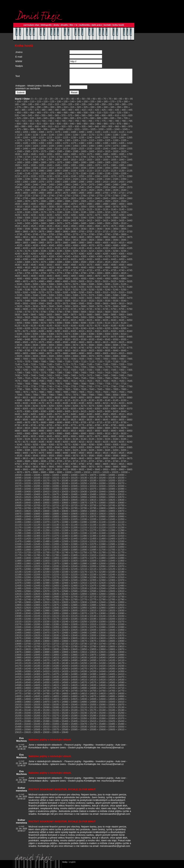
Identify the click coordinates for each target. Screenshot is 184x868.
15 (46, 102)
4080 (108, 248)
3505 (116, 226)
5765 (19, 315)
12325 (37, 583)
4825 (25, 279)
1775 (17, 162)
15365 (112, 721)
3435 (122, 223)
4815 (124, 276)
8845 (76, 431)
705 (126, 121)
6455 (82, 339)
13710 (46, 646)
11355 (18, 539)
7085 (44, 364)
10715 (56, 508)
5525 (100, 303)
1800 (58, 162)
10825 (37, 514)
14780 (28, 696)
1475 (116, 149)
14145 (74, 666)
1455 (84, 149)
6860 (34, 356)
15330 (46, 721)
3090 (34, 212)
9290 (92, 447)
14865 (74, 699)
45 (78, 102)
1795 (50, 162)
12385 (37, 586)
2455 (60, 187)
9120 (51, 442)
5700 (34, 312)
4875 (106, 279)
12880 (65, 608)
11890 (121, 561)
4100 (25, 251)
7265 (100, 370)
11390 (84, 539)
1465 (100, 149)
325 (86, 110)
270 (130, 107)
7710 (116, 386)
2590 (44, 193)
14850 (46, 699)
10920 (102, 516)
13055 (56, 616)
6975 (100, 359)
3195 (84, 215)
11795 (56, 558)
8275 (92, 409)
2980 (90, 207)
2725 (27, 198)
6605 (90, 345)
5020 (106, 284)
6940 (44, 359)
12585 (74, 594)
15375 (18, 724)
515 (106, 115)
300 (52, 110)
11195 (56, 530)
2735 (44, 198)
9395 (27, 453)
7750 (65, 389)
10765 (37, 511)
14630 (84, 688)
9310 (124, 447)
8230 (19, 409)
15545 (112, 729)
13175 (56, 622)
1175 (100, 137)
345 (112, 110)
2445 (44, 187)
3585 (130, 229)
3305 (27, 220)
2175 (76, 176)
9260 (44, 447)
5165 (106, 290)
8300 (17, 411)
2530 (65, 190)
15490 (121, 727)
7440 (34, 378)
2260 (98, 179)
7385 (60, 375)
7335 (98, 373)
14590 (121, 685)
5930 (51, 320)
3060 (100, 209)
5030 (122, 284)
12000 (102, 566)
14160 (102, 666)
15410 (84, 724)
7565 (116, 381)
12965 (112, 610)
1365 (58, 146)
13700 (28, 646)
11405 (112, 539)
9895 (17, 472)
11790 (46, 558)
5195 (36, 292)
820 (46, 126)
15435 (18, 727)
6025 (90, 323)
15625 (37, 735)
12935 (56, 610)
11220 (102, 530)
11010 (46, 522)
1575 (44, 154)
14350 (121, 674)
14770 (121, 693)
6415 (17, 339)
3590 (19, 232)
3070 (116, 209)
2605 (68, 193)
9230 (114, 445)
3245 (50, 218)
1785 (34, 162)
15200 (28, 716)
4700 (58, 273)
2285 (19, 182)
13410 (46, 633)
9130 (68, 442)
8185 (65, 406)
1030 (101, 132)
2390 (74, 184)
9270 (60, 447)
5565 (50, 306)
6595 (74, 345)
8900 (50, 433)
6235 (76, 331)
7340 (106, 373)
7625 (98, 384)
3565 (98, 229)
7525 (51, 381)
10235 (56, 486)
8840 (68, 431)
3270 (90, 218)
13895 (56, 655)
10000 (68, 475)
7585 (34, 384)
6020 (82, 323)
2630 (108, 193)
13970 (84, 658)
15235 (93, 716)
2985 (98, 207)
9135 (76, 442)
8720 (108, 425)
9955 (114, 472)
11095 (93, 525)
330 (92, 110)
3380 (34, 223)
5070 (68, 287)
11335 (93, 536)
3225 (17, 218)
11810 (84, 558)
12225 (74, 577)
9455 (124, 453)
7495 (122, 378)
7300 (41, 373)
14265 (74, 671)
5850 (41, 317)
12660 (102, 597)
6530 (84, 342)
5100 (116, 287)
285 (32, 110)
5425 (58, 301)
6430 (41, 339)
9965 (130, 472)
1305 (76, 143)
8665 (19, 425)
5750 (114, 312)
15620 (28, 735)
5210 (60, 292)
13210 (121, 622)
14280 (102, 671)
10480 (65, 497)
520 (112, 115)
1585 (60, 154)
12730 (121, 599)
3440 (130, 223)
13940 (28, 658)
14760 (102, 693)
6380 (76, 337)
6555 (124, 342)
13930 (121, 655)
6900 (98, 356)
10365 (74, 492)
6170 (90, 328)
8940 (114, 433)
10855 (93, 514)
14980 (65, 705)
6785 (27, 353)
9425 (76, 453)
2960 (58, 207)
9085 (114, 439)
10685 (112, 505)
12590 (84, 594)
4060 (76, 248)
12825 (74, 605)
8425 (100, 414)
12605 (112, 594)
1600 (84, 154)
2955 (50, 207)
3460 (44, 226)
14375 (56, 677)
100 (19, 104)
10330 (121, 489)
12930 (46, 610)
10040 (28, 478)
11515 (93, 544)
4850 (65, 279)
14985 (74, 705)
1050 (17, 135)
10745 (112, 508)
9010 (108, 436)
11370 (46, 539)
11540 (28, 547)
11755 (93, 555)
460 (32, 115)
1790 (41, 162)
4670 (124, 270)
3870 (122, 240)
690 (106, 121)
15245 (112, 716)
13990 (121, 658)
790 (124, 124)
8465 (50, 417)
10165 (37, 483)
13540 (65, 638)
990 (39, 132)
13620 (102, 641)
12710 (84, 599)
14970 (46, 705)
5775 (36, 315)
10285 (37, 489)
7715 (124, 386)
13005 (74, 613)
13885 (37, 655)
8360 (114, 411)
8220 (122, 406)
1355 (41, 146)
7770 (98, 389)
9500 (82, 456)
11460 (102, 541)
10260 (102, 486)
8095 (36, 403)
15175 (93, 713)
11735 (56, 555)
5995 (41, 323)
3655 (124, 232)
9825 (19, 469)
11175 (18, 530)
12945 (74, 610)
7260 (92, 370)
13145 (112, 619)
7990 (100, 397)
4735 (114, 273)
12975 (18, 613)
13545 (74, 638)
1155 (68, 137)
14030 (84, 660)
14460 (102, 680)
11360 (28, 539)
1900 (100, 165)
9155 (108, 442)
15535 (93, 729)
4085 (116, 248)
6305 (74, 334)
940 (90, 129)
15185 (112, 713)
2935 (17, 207)
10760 (28, 511)
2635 (116, 193)
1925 (25, 168)
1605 (92, 154)
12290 (84, 580)
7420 (116, 375)
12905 (112, 608)
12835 (93, 605)
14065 (37, 663)
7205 (122, 367)
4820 (17, 279)
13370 (84, 630)
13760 (28, 649)
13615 (93, 641)
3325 (60, 220)
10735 (93, 508)
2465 (76, 187)
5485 (36, 303)
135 (66, 104)
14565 (74, 685)
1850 (19, 165)
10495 (93, 497)
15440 (28, 727)
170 (112, 104)
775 (104, 124)
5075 (76, 287)
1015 (77, 132)
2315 (68, 182)
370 (30, 113)
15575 (56, 732)
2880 (44, 204)
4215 (92, 254)
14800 (65, 696)
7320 (74, 373)
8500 (106, 417)
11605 (37, 550)
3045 (76, 209)
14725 (37, 693)
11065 (37, 525)
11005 (37, 522)
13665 (74, 644)
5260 (25, 295)
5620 (19, 309)
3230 (25, 218)
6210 (36, 331)
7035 (82, 362)
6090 (76, 326)
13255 (93, 624)
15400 (65, 724)
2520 (50, 190)
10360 (65, 492)
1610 (100, 154)
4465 (27, 265)
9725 (92, 464)
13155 (18, 622)
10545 (74, 500)
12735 (18, 602)
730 (44, 124)
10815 (18, 514)
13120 (65, 619)
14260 (65, 671)
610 (117, 118)
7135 (124, 364)
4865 (90, 279)
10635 (18, 505)
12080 (28, 572)
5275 (50, 295)
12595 (93, 594)
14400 (102, 677)
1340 (17, 146)
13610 (84, 641)
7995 (108, 397)
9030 (25, 439)
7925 (114, 395)
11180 (28, 530)
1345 (25, 146)
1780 (25, 162)
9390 (19, 453)
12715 (93, 599)
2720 (19, 198)
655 (59, 121)
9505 (90, 456)
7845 (100, 392)
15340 (65, 721)
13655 (56, 644)
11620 (65, 550)
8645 (106, 422)
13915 (93, 655)
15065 (112, 707)
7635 (114, 384)
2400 (90, 184)
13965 (74, 658)
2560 (114, 190)
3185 (68, 215)
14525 (112, 682)
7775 (106, 389)
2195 (108, 176)
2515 (41, 190)
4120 (58, 251)
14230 (121, 669)
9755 (25, 467)
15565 (37, 732)
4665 (116, 270)
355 (126, 110)
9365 (98, 450)
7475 (90, 378)
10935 (18, 519)
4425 (82, 262)
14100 (102, 663)
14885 (112, 699)
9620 (41, 461)
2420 (122, 184)
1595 (76, 154)
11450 (84, 541)
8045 (74, 400)
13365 (74, 630)
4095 (17, 251)
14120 (28, 666)
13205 (112, 622)
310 (66, 110)
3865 (114, 240)
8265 (76, 409)
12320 (28, 583)
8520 (19, 420)
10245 (74, 486)
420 (97, 113)
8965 (36, 436)
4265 (58, 256)
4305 (122, 256)
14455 (93, 680)
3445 (19, 226)
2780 (116, 198)
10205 (112, 483)
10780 (65, 511)
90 (126, 102)
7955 (44, 397)
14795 (56, 696)
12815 (56, 605)
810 (32, 126)
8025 (41, 400)
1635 (25, 157)
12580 (65, 594)
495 (79, 115)
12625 (37, 597)
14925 (74, 702)
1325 (108, 143)
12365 (112, 583)
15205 (37, 716)
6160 (74, 328)
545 (30, 118)
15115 (93, 710)
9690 (36, 464)
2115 (98, 173)
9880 (108, 469)
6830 (100, 353)
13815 (18, 652)
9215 (90, 445)
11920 (65, 563)
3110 (65, 212)
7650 (19, 386)
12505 (37, 591)
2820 (65, 201)
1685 (106, 157)
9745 (124, 464)
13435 (93, 633)
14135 (56, 666)
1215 (50, 140)
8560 (84, 420)
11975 (56, 566)
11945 (112, 563)
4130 (74, 251)
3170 (44, 215)
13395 (18, 633)
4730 (106, 273)
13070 (84, 616)
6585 (58, 345)
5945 (76, 320)
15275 (56, 718)
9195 (58, 445)
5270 (41, 295)
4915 (51, 281)
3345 (92, 220)
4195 (60, 254)
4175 (27, 254)
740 (57, 124)
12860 (28, 608)
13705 (37, 646)
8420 (92, 414)
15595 (93, 732)
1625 (124, 154)
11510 (84, 544)
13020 (102, 613)
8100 (44, 403)
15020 (28, 707)
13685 (112, 644)
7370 (36, 375)
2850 (114, 201)
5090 (100, 287)
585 (84, 118)
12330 (46, 583)
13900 (65, 655)
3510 (124, 226)
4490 (68, 265)
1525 (82, 151)
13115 (56, 619)
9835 (36, 469)
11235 (18, 533)
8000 (116, 397)
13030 (121, 613)
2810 (50, 201)
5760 (130, 312)
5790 (60, 315)
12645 (74, 597)
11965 (37, 566)
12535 (93, 591)
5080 (84, 287)
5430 (65, 301)
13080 (102, 616)
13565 (112, 638)
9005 (100, 436)
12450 (46, 588)
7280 (124, 370)
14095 (93, 663)
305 (59, 110)
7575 (17, 384)
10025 (115, 475)
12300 (102, 580)
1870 (51, 165)
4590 (114, 267)
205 (44, 107)
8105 (51, 403)
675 (86, 121)
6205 (27, 331)
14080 (65, 663)
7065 (130, 362)
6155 (65, 328)
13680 (102, 644)
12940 (65, 610)
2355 (17, 184)
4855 (74, 279)
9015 (116, 436)
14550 (46, 685)
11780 (28, 558)
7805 (36, 392)
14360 (28, 677)
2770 (100, 198)
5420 (50, 301)
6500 (36, 342)
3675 (41, 234)
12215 (56, 577)
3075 (124, 209)
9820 (130, 467)
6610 (98, 345)
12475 (93, 588)
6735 (65, 350)
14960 (28, 705)
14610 (46, 688)
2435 (27, 187)
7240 (60, 370)
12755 (56, 602)
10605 (74, 503)
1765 (116, 160)
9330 (41, 450)
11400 (102, 539)
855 (92, 126)
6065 (36, 326)
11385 (74, 539)
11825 (112, 558)
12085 (37, 572)
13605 (74, 641)
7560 (108, 381)
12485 (112, 588)
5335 (27, 298)
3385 (41, 223)
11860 (65, 561)
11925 (74, 563)
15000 (102, 705)
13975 (93, 658)
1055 (25, 135)
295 (46, 110)
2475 (92, 187)
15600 (102, 732)
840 (72, 126)
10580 (28, 503)
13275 (18, 627)
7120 (100, 364)
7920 (106, 395)
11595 (18, 550)
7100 (68, 364)
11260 (65, 533)
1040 (117, 132)
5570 (58, 306)
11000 (28, 522)
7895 (65, 395)
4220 (100, 254)
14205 (74, 669)
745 (64, 124)
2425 (130, 184)
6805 (60, 353)
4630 (60, 270)
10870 (121, 514)
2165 (60, 176)
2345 (116, 182)
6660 (60, 348)
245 (97, 107)
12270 (46, 580)
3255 (65, 218)
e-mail (21, 747)
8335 (74, 411)
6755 (98, 350)
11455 (93, 541)
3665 (25, 234)
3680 (50, 234)
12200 (28, 577)
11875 (93, 561)
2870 (27, 204)
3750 (44, 237)
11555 (56, 547)
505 (92, 115)
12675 (18, 599)
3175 (51, 215)
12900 (102, 608)
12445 (37, 588)
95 (131, 102)
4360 (92, 259)
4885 (122, 279)
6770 (122, 350)
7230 (44, 370)
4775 (60, 276)
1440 (60, 149)
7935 (130, 395)
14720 (28, 693)
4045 (51, 248)
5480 (27, 303)
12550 (121, 591)
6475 (114, 339)
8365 (122, 411)
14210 (84, 669)
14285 (112, 671)
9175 (25, 445)
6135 (34, 328)
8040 (65, 400)
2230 (50, 179)
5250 (124, 292)
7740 (50, 389)
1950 (65, 168)
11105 (112, 525)
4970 (25, 284)
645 (46, 121)
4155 (114, 251)
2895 (68, 204)
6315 (90, 334)
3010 (19, 209)
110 (32, 104)
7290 (25, 373)
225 (70, 107)
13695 (18, 646)
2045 (100, 171)
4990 (58, 284)
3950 (17, 245)
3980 (65, 245)
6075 (51, 326)
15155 (56, 713)
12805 (37, 605)
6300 (65, 334)
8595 (25, 422)
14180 (28, 669)
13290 (46, 627)
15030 (46, 707)
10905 (74, 516)
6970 (92, 359)
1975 (106, 168)
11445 (74, 541)
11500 (65, 544)
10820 (28, 514)
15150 (46, 713)
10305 (74, 489)
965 (124, 129)
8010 (17, 400)
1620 (116, 154)
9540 (27, 458)
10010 (87, 475)
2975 (82, 207)
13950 (46, 658)
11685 (74, 552)
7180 (82, 367)
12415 (93, 586)
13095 (18, 619)
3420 (98, 223)
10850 (84, 514)
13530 (46, 638)
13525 (37, 638)
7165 (58, 367)
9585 (100, 458)
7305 (50, 373)
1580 (51, 154)
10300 (65, 489)
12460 (65, 588)
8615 (58, 422)
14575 (93, 685)
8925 (90, 433)
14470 (121, 680)
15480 (102, 727)
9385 (130, 450)
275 (19, 110)
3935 (108, 243)
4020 (130, 245)
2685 (82, 196)
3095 (41, 212)
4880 (114, 279)
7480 (98, 378)
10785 (74, 511)
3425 (106, 223)
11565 (74, 547)
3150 (130, 212)
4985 (50, 284)
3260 (74, 218)
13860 (102, 652)
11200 (65, 530)
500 (86, 115)
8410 (76, 414)
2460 (68, 187)
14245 (37, 671)
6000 (50, 323)
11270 (84, 533)
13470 (46, 635)
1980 (114, 168)
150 (86, 104)
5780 (44, 315)
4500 (84, 265)
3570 (106, 229)
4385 (17, 262)
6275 (25, 334)
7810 (44, 392)
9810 (114, 467)
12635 (56, 597)
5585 (82, 306)
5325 (130, 295)
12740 (28, 602)
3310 (36, 220)
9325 (34, 450)
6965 (84, 359)
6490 (19, 342)
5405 (25, 301)
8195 (82, 406)
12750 (46, 602)
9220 (98, 445)
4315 (19, 259)
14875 (93, 699)
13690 (121, 644)
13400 (28, 633)
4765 (44, 276)
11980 (65, 566)
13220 (28, 624)
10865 (112, 514)
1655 (58, 157)
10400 (28, 494)
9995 (60, 475)
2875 (36, 204)
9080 (106, 439)
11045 (112, 522)
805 (25, 126)
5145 (74, 290)
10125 (74, 480)
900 (37, 129)
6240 (84, 331)
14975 (56, 705)
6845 (124, 353)
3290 (122, 218)
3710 (98, 234)
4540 (34, 267)
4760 (36, 276)
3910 (68, 243)
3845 (82, 240)
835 (66, 126)
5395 (124, 298)
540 (23, 118)
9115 (44, 442)
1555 (130, 151)
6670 (76, 348)
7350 (122, 373)
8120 (76, 403)
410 (84, 113)
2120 (106, 173)
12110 (84, 572)
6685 (100, 348)
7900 (74, 395)
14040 (102, 660)
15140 (28, 713)
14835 (18, 699)
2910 (92, 204)
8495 (98, 417)
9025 (17, 439)
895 (30, 129)
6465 (98, 339)
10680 (102, 505)
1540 (106, 151)
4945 (100, 281)
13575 (18, 641)
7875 (34, 395)
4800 (100, 276)
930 (77, 129)
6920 (130, 356)
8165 (34, 406)
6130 (25, 328)
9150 (100, 442)
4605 (19, 270)
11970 (46, 566)
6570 (34, 345)
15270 (46, 718)
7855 (116, 392)
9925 (65, 472)
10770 (46, 511)
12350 (84, 583)
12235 (93, 577)
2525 (58, 190)
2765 (92, 198)
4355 (84, 259)
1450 (76, 149)
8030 (50, 400)
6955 (68, 359)
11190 (46, 530)
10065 (74, 478)
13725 (74, 646)
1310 (84, 143)
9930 (74, 472)
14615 (56, 688)
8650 (114, 422)
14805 (74, 696)
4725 (98, 273)
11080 (65, 525)
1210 (41, 140)
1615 (108, 154)
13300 (65, 627)
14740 (65, 693)
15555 (18, 732)
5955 (92, 320)
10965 (74, 519)
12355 (93, 583)
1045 (125, 132)
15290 (84, 718)
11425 (37, 541)
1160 (76, 137)
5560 (41, 306)
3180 (60, 215)
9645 (82, 461)
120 (46, 104)
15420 (102, 724)
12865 (37, 608)
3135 (106, 212)
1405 (122, 146)
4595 (122, 267)
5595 (98, 306)
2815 (58, 201)
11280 (102, 533)
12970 (121, 610)
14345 (112, 674)
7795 (19, 392)
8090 (27, 403)
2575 (19, 193)
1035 (109, 132)
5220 (76, 292)
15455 (56, 727)
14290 (121, 671)
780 (110, 124)
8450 (25, 417)
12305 (112, 580)
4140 (90, 251)
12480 (102, 588)
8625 (74, 422)
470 (46, 115)
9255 (36, 447)
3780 (92, 237)
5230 (92, 292)
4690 (41, 273)
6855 (25, 356)
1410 (130, 146)
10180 (65, 483)
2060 (124, 171)
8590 (17, 422)
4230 (116, 254)
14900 (28, 702)
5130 (50, 290)
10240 (65, 486)
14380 (65, 677)
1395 (106, 146)
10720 (65, 508)
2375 (50, 184)
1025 (93, 132)
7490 (114, 378)
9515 (106, 456)
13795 (93, 649)
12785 (112, 602)
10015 (96, 475)
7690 (84, 386)
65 (99, 102)
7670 (51, 386)
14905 (37, 702)
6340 (130, 334)
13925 (112, 655)
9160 (116, 442)
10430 (84, 494)
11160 (102, 527)
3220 (124, 215)
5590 (90, 306)
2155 (44, 176)
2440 (36, 187)
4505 (92, 265)
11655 (18, 552)
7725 (25, 389)
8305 (25, 411)
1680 (98, 157)
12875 (56, 608)
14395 (93, 677)
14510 (84, 682)
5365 (76, 298)
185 (17, 107)
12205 (37, 577)
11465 (112, 541)
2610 (76, 193)
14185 (37, 669)
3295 (130, 218)
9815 (122, 467)
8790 (106, 428)
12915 (18, 610)
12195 (18, 577)
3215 (116, 215)
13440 (102, 633)
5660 (84, 309)
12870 (46, 608)
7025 (65, 362)
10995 (18, 522)
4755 (27, 276)
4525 (124, 265)
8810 (19, 431)
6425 (34, 339)
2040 (92, 171)
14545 (37, 685)
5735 (90, 312)
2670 (58, 196)
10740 (102, 508)
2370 (41, 184)
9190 (50, 445)
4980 (41, 284)
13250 (84, 624)
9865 (84, 469)
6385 (84, 337)
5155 (90, 290)
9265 (51, 447)
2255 (90, 179)
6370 (60, 337)
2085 (50, 173)
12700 (65, 599)
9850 (60, 469)
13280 (28, 627)
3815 (34, 240)
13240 (65, 624)
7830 (76, 392)
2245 (74, 179)
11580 (102, 547)
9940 (90, 472)
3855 (98, 240)
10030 (124, 475)
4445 (114, 262)
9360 (90, 450)
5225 (84, 292)
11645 (112, 550)
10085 (112, 478)
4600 (130, 267)
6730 (58, 350)
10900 (65, 516)
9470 (34, 456)
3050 (84, 209)
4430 (90, 262)
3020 (36, 209)
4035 (36, 248)
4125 (65, 251)
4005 (106, 245)
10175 (56, 483)
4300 (114, 256)
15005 (112, 705)
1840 (122, 162)
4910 (44, 281)
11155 (93, 527)
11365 (37, 539)
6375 (68, 337)
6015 (74, 323)
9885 (116, 469)
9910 (41, 472)
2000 (27, 171)
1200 (25, 140)
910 (50, 129)
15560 (28, 732)
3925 (92, 243)
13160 (28, 622)
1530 (90, 151)
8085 (19, 403)
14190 (46, 669)
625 (19, 121)
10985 (112, 519)
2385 (65, 184)
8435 (116, 414)
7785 (122, 389)
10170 (46, 483)
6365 (51, 337)
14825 (112, 696)
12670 (121, 597)
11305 (37, 536)
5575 (65, 306)
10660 (65, 505)
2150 (36, 176)
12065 (112, 569)
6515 (60, 342)
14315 (56, 674)
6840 (116, 353)
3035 (60, 209)
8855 (92, 431)
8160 (25, 406)
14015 (56, 660)
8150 (124, 403)
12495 (18, 591)
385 (50, 113)
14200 (65, 669)
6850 (17, 356)
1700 (130, 157)
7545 (84, 381)
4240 (17, 256)
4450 (122, 262)
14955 (18, 705)
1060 (34, 135)
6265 (124, 331)
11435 (56, 541)
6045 (122, 323)
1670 (82, 157)
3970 (50, 245)
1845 (130, 162)
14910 (46, 702)
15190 (121, 713)
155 (92, 104)
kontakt (107, 25)
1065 (41, 135)
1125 (19, 137)
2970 (74, 207)
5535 (116, 303)
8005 (124, 397)
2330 (92, 182)
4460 (19, 265)
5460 (114, 301)
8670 (27, 425)
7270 (108, 370)
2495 (124, 187)
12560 (28, 594)
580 (77, 118)
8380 (27, 414)
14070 (46, 663)
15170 (84, 713)
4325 (36, 259)
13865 (112, 652)
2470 (84, 187)
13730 (84, 646)
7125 (108, 364)
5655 (76, 309)
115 (39, 104)
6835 (108, 353)
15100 (65, 710)
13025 (112, 613)
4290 (98, 256)
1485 (17, 151)
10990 (121, 519)
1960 (82, 168)
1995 (19, 171)
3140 (114, 212)
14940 (102, 702)
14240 (28, 671)
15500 (28, 729)
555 (44, 118)
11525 (112, 544)
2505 (25, 190)
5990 (34, 323)
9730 (100, 464)
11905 (37, 563)
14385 (74, 677)
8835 (60, 431)
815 (39, 126)
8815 (27, 431)
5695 (25, 312)
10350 (46, 492)
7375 (44, 375)
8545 (60, 420)
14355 (18, 677)
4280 (82, 256)
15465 (74, 727)
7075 (27, 364)
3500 (108, 226)
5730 (82, 312)
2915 (100, 204)
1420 (27, 149)
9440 (100, 453)
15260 (28, 718)
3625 (76, 232)
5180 (130, 290)
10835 (56, 514)
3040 (68, 209)
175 (119, 104)
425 (104, 113)
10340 (28, 492)
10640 (28, 505)
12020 (28, 569)
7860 (124, 392)
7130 (116, 364)
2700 (106, 196)
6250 (100, 331)
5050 (36, 287)
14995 (93, 705)
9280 (76, 447)
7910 (90, 395)
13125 (74, 619)
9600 (124, 458)
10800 (102, 511)
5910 (19, 320)
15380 (28, 724)
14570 (84, 685)
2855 (122, 201)
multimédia (84, 25)
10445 (112, 494)
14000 (28, 660)
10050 (46, 478)
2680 (74, 196)
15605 (112, 732)
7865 (17, 395)
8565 (92, 420)
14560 (65, 685)
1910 (116, 165)
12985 (37, 613)
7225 (36, 370)
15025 (37, 707)
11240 (28, 533)
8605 (41, 422)
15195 (18, 716)
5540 (124, 303)
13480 (65, 635)
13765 (37, 649)
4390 (25, 262)
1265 (130, 140)
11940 (102, 563)
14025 (74, 660)
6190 (122, 328)
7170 (65, 367)
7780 (114, 389)
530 (126, 115)
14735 (56, 693)
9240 (130, 445)
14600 (28, 688)
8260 (68, 409)
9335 (50, 450)
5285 (65, 295)
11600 (28, 550)
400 (70, 113)
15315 (18, 721)
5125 (41, 290)
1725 (51, 160)
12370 (121, 583)
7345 (114, 373)
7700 (100, 386)
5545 (17, 306)
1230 (74, 140)
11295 (18, 536)
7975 (76, 397)
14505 (74, 682)
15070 (121, 707)
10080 (102, 478)
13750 (121, 646)
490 (72, 115)
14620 (65, 688)
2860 (130, 201)
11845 (37, 561)
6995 (17, 362)
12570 (46, 594)
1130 (27, 137)
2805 (41, 201)
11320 (65, 536)
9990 (51, 475)
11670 (46, 552)
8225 (130, 406)
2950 (41, 207)
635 (32, 121)
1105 (106, 135)
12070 (121, 569)
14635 (93, 688)
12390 (46, 586)
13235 (56, 624)
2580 (27, 193)
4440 (106, 262)
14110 (121, 663)
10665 (74, 505)
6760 (106, 350)
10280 (28, 489)
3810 (25, 240)
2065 (17, 173)
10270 (121, 486)
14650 (121, 688)
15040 (65, 707)
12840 (102, 605)
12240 (102, 577)
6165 (82, 328)
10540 (65, 500)
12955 (93, 610)
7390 (68, 375)
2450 (51, 187)
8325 (58, 411)
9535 (19, 458)
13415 (56, 633)
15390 (46, 724)
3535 (50, 229)
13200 (102, 622)
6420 (25, 339)
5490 (44, 303)
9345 (65, 450)
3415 (90, 223)
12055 (93, 569)
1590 (68, 154)
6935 (36, 359)
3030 (51, 209)
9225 (106, 445)
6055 (19, 326)
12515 (56, 591)
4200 (68, 254)
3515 (17, 229)
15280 (65, 718)
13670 (84, 644)
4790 (84, 276)
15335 (56, 721)
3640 (100, 232)
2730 (36, 198)
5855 (50, 317)
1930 (34, 168)
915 (57, 129)
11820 (102, 558)
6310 (82, 334)
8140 (108, 403)
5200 (44, 292)
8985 (68, 436)
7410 (100, 375)
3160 (27, 215)
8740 (25, 428)
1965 (90, 168)
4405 (50, 262)
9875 (100, 469)
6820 (84, 353)
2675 (65, 196)
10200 (102, 483)
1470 (108, 149)
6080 (60, 326)
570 (64, 118)
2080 (41, 173)
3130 (98, 212)
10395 (18, 494)
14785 (37, 696)
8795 (114, 428)
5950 (84, 320)
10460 (28, 497)
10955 (56, 519)
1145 (51, 137)
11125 (37, 527)
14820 (102, 696)
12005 (112, 566)
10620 (102, 503)
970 (130, 129)
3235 (34, 218)
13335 (18, 630)
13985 (112, 658)
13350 (46, 630)
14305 (37, 674)
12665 (112, 597)
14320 (65, 674)
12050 (84, 569)
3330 (68, 220)
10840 (65, 514)
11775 (18, 558)
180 (126, 104)
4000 (98, 245)
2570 (130, 190)
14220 (102, 669)
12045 (74, 569)
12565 (37, 594)
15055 (93, 707)
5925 (44, 320)
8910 (65, 433)
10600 (65, 503)
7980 (84, 397)
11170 (121, 527)
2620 (92, 193)
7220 (27, 370)
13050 (46, 616)
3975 (58, 245)
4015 (122, 245)
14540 (28, 685)
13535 (56, 638)
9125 (60, 442)
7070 (19, 364)
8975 (51, 436)
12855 (18, 608)
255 (110, 107)
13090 (121, 616)
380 (44, 113)
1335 (124, 143)
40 (73, 102)
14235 (18, 671)
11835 (18, 561)
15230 (84, 716)
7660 (36, 386)
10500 (102, 497)
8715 (100, 425)
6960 (76, 359)
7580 (25, 384)
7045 (98, 362)
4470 (36, 265)
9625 (50, 461)
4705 (65, 273)
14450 (84, 680)
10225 (37, 486)
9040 (41, 439)
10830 (46, 514)
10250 (84, 486)
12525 (74, 591)
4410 (58, 262)
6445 (65, 339)
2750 (68, 198)
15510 (46, 729)
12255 (18, 580)
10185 (74, 483)
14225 (112, 669)
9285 (84, 447)
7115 (92, 364)
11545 (37, 547)
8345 (90, 411)
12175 (93, 575)
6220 (51, 331)
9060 (74, 439)
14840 (28, 699)
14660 (28, 691)
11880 (102, 561)
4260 (50, 256)
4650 (92, 270)
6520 (68, 342)
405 (77, 113)
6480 (122, 339)
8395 (51, 414)
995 (46, 132)
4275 (74, 256)
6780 (19, 353)
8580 (116, 420)
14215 (93, 669)
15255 (18, 718)
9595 (116, 458)
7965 (60, 397)
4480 (51, 265)
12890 (84, 608)
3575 (114, 229)
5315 (114, 295)
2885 (51, 204)
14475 (18, 682)
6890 (82, 356)
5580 (74, 306)
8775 (82, 428)
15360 (102, 721)
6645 (36, 348)
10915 (93, 516)
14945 (112, 702)
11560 (65, 547)
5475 (19, 303)
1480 (124, 149)
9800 (98, 467)
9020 (124, 436)
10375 (93, 492)
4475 (44, 265)
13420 (65, 633)
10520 (28, 500)
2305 (51, 182)
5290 (74, 295)
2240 (65, 179)
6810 (68, 353)
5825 (116, 315)
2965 (65, 207)
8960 (27, 436)
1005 (61, 132)
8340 (82, 411)
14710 (121, 691)
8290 (116, 409)
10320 (102, 489)
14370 (46, 677)
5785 (51, 315)
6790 (36, 353)
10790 (84, 511)
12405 (74, 586)
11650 (121, 550)
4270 (65, 256)
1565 (27, 154)
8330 (65, 411)
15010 (121, 705)
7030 (74, 362)
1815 (82, 162)
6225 (60, 331)
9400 (36, 453)
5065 (60, 287)
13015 (93, 613)
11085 (74, 525)
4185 (44, 254)
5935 (60, 320)
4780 (68, 276)
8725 (116, 425)
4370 (108, 259)
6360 (44, 337)
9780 (65, 467)
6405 (116, 337)
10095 (18, 480)
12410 (84, 586)
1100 (98, 135)
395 (64, 113)
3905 (60, 243)
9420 (68, 453)
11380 (65, 539)
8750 (41, 428)
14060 (28, 663)
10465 (37, 497)
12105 (74, 572)
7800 (27, 392)
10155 (18, 483)
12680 (28, 599)
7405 (92, 375)
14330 (84, 674)
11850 (46, 561)
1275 (27, 143)
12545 (112, 591)
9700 (51, 464)
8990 (76, 436)
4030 (27, 248)
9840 (44, 469)
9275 (68, 447)
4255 (41, 256)
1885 (76, 165)
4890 (130, 279)
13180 (65, 622)
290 (39, 110)
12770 (84, 602)
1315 (92, 143)
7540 (76, 381)
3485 (84, 226)
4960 (124, 281)
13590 (46, 641)
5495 (51, 303)
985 (32, 132)
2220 (34, 179)
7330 (90, 373)
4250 (34, 256)
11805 (74, 558)
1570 (36, 154)
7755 (74, 389)
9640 (74, 461)
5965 (108, 320)
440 (124, 113)
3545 (65, 229)
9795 (90, 467)
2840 (98, 201)
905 (44, 129)
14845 (37, 699)
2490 (116, 187)
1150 (60, 137)
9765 (41, 467)
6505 (44, 342)
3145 (122, 212)
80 (115, 102)
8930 (98, 433)
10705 (37, 508)
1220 (58, 140)
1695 (122, 157)
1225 (65, 140)
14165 (112, 666)
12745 (37, 602)
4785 (76, 276)
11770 (121, 555)
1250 (106, 140)
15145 (37, 713)
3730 (130, 234)
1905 (108, 165)
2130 (122, 173)
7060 (122, 362)
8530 (36, 420)
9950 (106, 472)
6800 (51, 353)
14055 (18, 663)
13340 (28, 630)
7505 (19, 381)
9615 (34, 461)
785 (117, 124)
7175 (74, 367)
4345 (68, 259)
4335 (51, 259)
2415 (114, 184)
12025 (37, 569)
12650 (84, 597)
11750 (84, 555)
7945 (27, 397)
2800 (34, 201)
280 (25, 110)
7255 (84, 370)
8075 (122, 400)
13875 (18, 655)
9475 (41, 456)
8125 (84, 403)
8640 (98, 422)
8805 (130, 428)
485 (66, 115)
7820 (60, 392)
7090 (51, 364)
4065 (84, 248)
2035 (84, 171)
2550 (98, 190)
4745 (130, 273)
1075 (58, 135)
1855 (27, 165)
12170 (84, 575)
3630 (84, 232)
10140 (102, 480)
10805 (112, 511)
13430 (84, 633)
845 (79, 126)
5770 (27, 315)
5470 (130, 301)
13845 (74, 652)
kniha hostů (118, 25)
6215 (44, 331)
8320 (50, 411)
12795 (18, 605)
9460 (17, 456)
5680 (116, 309)
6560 (17, 345)
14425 (37, 680)
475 (52, 115)
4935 (84, 281)
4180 (36, 254)
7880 (41, 395)
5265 (34, 295)
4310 (130, 256)
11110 (121, 525)
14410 (121, 677)
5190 (27, 292)
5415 (41, 301)
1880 (68, 165)
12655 (93, 597)
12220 (65, 577)
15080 (28, 710)
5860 (58, 317)
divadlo (64, 25)
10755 (18, 511)
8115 (68, 403)
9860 (76, 469)
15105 (74, 710)
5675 (108, 309)
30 (62, 102)
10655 (56, 505)
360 (17, 113)
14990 (84, 705)
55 (89, 102)
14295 (18, 674)
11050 (121, 522)
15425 (112, 724)
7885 (50, 395)
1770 (124, 160)
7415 (108, 375)
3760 (60, 237)
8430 (108, 414)
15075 (18, 710)
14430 (46, 680)
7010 (41, 362)
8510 (122, 417)
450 (19, 115)
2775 (108, 198)
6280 (34, 334)
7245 (68, 370)
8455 (34, 417)
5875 (82, 317)
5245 (116, 292)
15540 (102, 729)
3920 (84, 243)
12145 (37, 575)
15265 (37, 718)
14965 (37, 705)
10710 (46, 508)
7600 (58, 384)
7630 (106, 384)
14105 (112, 663)
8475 (65, 417)
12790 (121, 602)
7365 (27, 375)
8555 (76, 420)
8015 (25, 400)
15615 (18, 735)
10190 (84, 483)
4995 (65, 284)
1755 (100, 160)
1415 (19, 149)
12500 (28, 591)
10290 (46, 489)
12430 (121, 586)
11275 (93, 533)
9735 (108, 464)
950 (104, 129)
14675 (56, 691)
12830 (84, 605)
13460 (28, 635)
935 (84, 129)
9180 (34, 445)
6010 (65, 323)
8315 (41, 411)
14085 (74, 663)
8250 (51, 409)
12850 (121, 605)
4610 (27, 270)
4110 (41, 251)
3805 (17, 240)
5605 (114, 306)
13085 (112, 616)
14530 (121, 682)
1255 (114, 140)
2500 (17, 190)
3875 (130, 240)
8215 (114, 406)
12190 (121, 575)
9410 (51, 453)
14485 (37, 682)
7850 (108, 392)
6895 (90, 356)
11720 (28, 555)
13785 (74, 649)
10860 (102, 514)
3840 (74, 240)
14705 (112, 691)
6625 (122, 345)
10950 (46, 519)
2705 (114, 196)
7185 (90, 367)
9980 (36, 475)
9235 (122, 445)
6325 (106, 334)
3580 (122, 229)
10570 (121, 500)
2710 (122, 196)
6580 (50, 345)
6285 (41, 334)
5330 (19, 298)
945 (97, 129)
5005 (82, 284)
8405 (68, 414)
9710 (68, 464)
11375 (56, 539)
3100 (50, 212)
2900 (76, 204)
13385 (112, 630)
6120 (124, 326)
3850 (90, 240)
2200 (116, 176)
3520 (25, 229)
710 (17, 124)
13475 (56, 635)
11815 (93, 558)
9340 (58, 450)
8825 (44, 431)
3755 (51, 237)
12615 (18, 597)
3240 (41, 218)
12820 (65, 605)
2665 (50, 196)
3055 (92, 209)
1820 (90, 162)
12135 (18, 575)
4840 (50, 279)
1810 (74, 162)
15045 (74, 707)
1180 (108, 137)
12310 (121, 580)
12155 (56, 575)
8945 (122, 433)
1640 (34, 157)
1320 (100, 143)
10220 (28, 486)
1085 (74, 135)
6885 (74, 356)
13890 (46, 655)
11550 (46, 547)
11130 (46, 527)
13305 (74, 627)
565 (57, 118)
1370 (65, 146)
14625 (74, 688)
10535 (56, 500)
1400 (114, 146)
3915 (76, 243)
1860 (36, 165)
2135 (130, 173)
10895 (56, 516)
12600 (102, 594)
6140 (41, 328)
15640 (65, 735)
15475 (93, 727)
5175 (122, 290)
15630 (46, 735)
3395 (58, 223)
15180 (102, 713)
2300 (44, 182)
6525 (76, 342)
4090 (124, 248)
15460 (65, 727)
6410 (124, 337)
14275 (93, 671)
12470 (84, 588)
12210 (46, 577)
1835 (114, 162)
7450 (50, 378)
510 (99, 115)
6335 (122, 334)
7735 (41, 389)
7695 (92, 386)
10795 (93, 511)
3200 (92, 215)
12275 (56, 580)
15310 (121, 718)
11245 (37, 533)
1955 (74, 168)
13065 (74, 616)
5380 (100, 298)
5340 (36, 298)
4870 (98, 279)
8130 (92, 403)
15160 (65, 713)
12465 (74, 588)
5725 (74, 312)
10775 (56, 511)
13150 (121, 619)
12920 (28, 610)
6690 (108, 348)
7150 (34, 367)
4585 (106, 267)
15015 (18, 707)
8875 (124, 431)
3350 (100, 220)
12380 (28, 586)
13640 (28, 644)
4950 (108, 281)
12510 (46, 591)
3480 (76, 226)
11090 (84, 525)
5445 (90, 301)
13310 (84, 627)
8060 (98, 400)
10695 (18, 508)
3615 (60, 232)
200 (37, 107)
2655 (34, 196)
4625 (51, 270)
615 (124, 118)
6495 (27, 342)
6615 (106, 345)
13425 (74, 633)
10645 (37, 505)
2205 (124, 176)
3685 (58, 234)
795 (130, 124)
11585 (112, 547)
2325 (84, 182)
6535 (92, 342)
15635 (56, 735)
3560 (90, 229)
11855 (56, 561)
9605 (17, 461)
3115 (74, 212)
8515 (130, 417)
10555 (93, 500)
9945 (98, 472)
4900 (27, 281)
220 (64, 107)
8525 (27, 420)
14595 (18, 688)
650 (52, 121)
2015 (51, 171)
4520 (116, 265)
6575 (41, 345)
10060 (65, 478)
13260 (102, 624)
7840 (92, 392)
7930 (122, 395)
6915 (122, 356)
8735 (17, 428)
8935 (106, 433)
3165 (36, 215)
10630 (121, 503)
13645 (37, 644)
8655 (122, 422)
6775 (130, 350)
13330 (121, 627)
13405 (37, 633)
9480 (50, 456)
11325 (74, 536)
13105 (37, 619)
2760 (84, 198)
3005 (130, 207)
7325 (82, 373)
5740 (98, 312)
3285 (114, 218)
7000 (25, 362)
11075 (56, 525)
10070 (84, 478)
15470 (84, 727)
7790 (130, 389)
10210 (121, 483)
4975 (34, 284)
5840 (25, 317)
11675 (56, 552)
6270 (17, 334)
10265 (112, 486)
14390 (84, 677)
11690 (84, 552)
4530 (17, 267)
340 (106, 110)
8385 (36, 414)
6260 (116, 331)
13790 (84, 649)
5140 (65, 290)
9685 (27, 464)
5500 (60, 303)
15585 (74, 732)
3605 (44, 232)
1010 (69, 132)
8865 (108, 431)
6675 (84, 348)
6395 (100, 337)
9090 (122, 439)
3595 (27, 232)
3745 (36, 237)
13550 (84, 638)
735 (50, 124)
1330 (116, 143)
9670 (122, 461)
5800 (76, 315)
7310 (58, 373)
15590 (84, 732)
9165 (124, 442)
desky (56, 25)
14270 (84, 671)
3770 (76, 237)
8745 (34, 428)
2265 (106, 179)
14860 (65, 699)
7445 (41, 378)
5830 (124, 315)
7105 (76, 364)
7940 (19, 397)
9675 (130, 461)
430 (110, 113)
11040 (102, 522)
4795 (92, 276)
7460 (65, 378)
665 (72, 121)
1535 (98, 151)
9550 (44, 458)
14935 (93, 702)
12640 (65, 597)
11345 (112, 536)
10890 (46, 516)
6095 (84, 326)
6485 (130, 339)
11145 (74, 527)
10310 (84, 489)
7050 (106, 362)
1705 (19, 160)
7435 (25, 378)
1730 (60, 160)
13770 (46, 649)
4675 (17, 273)
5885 (98, 317)
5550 (25, 306)
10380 (102, 492)
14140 (65, 666)
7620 (90, 384)
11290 (121, 533)
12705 (74, 599)
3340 (84, 220)
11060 (28, 525)
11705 (112, 552)
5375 (92, 298)
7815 (51, 392)
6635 (19, 348)
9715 (76, 464)
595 (97, 118)
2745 (60, 198)
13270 (121, 624)
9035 (34, 439)
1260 (122, 140)
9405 (44, 453)
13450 (121, 633)
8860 (100, 431)
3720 (114, 234)
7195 (106, 367)
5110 (17, 290)
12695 (56, 599)
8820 (36, 431)
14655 (18, 691)
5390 (116, 298)
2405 (98, 184)
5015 (98, 284)
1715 (36, 160)
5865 (65, 317)
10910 (84, 516)
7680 (68, 386)
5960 (100, 320)
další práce (97, 25)
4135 (82, 251)
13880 (28, 655)
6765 (114, 350)
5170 (114, 290)
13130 (84, 619)
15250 (121, 716)
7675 (60, 386)
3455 (36, 226)
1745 (84, 160)
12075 (18, 572)
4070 (92, 248)
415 (90, 113)
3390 (50, 223)
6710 (25, 350)
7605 (65, 384)
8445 (17, 417)
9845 (51, 469)
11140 (65, 527)
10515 (18, 500)
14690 (84, 691)
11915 (56, 563)
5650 (68, 309)
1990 (130, 168)
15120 (102, 710)
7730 (34, 389)
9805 (106, 467)
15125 (112, 710)
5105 (124, 287)
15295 (93, 718)
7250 (76, 370)
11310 (46, 536)
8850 (84, 431)
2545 (90, 190)
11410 (121, 539)
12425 (112, 586)
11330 (84, 536)
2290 (27, 182)
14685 (74, 691)
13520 (28, 638)
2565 (122, 190)
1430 (44, 149)
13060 (65, 616)
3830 (58, 240)
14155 (93, 666)
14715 (18, 693)
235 (84, 107)
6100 (92, 326)
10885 (37, 516)
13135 (93, 619)
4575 (90, 267)
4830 (34, 279)
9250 (27, 447)
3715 (106, 234)
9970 (19, 475)
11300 (28, 536)
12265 (37, 580)
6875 (58, 356)
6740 (74, 350)
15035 (56, 707)
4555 (58, 267)
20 (51, 102)
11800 (65, 558)
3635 (92, 232)
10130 (84, 480)
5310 (106, 295)
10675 (93, 505)
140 (72, 104)
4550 (50, 267)
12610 (121, 594)
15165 (74, 713)
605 (110, 118)
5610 (122, 306)
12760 (65, 602)
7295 (34, 373)
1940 (50, 168)
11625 (74, 550)
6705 (17, 350)
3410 (82, 223)
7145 (25, 367)
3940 (116, 243)
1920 (17, 168)
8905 (58, 433)
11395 (93, 539)
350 (119, 110)
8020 (34, 400)
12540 (102, 591)
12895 (93, 608)
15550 (121, 729)
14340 (102, 674)
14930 (84, 702)
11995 (93, 566)
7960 (51, 397)
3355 (108, 220)
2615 (84, 193)
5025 (114, 284)
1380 (82, 146)
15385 (37, 724)
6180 (106, 328)
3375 (25, 223)
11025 (74, 522)
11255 (56, 533)
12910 (121, 608)
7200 (114, 367)
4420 (74, 262)
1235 (82, 140)
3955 (25, 245)
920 (64, 129)
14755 (93, 693)
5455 (106, 301)
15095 (56, 710)
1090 (82, 135)
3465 (51, 226)
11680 (65, 552)
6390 (92, 337)
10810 (121, 511)
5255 (17, 295)
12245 (112, 577)
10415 (56, 494)
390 (57, 113)
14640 (102, 688)
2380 (58, 184)
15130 (121, 710)
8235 (27, 409)
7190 (98, 367)
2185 (92, 176)
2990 (106, 207)
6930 (27, 359)
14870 (84, 699)
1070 (50, 135)
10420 (65, 494)
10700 (28, 508)
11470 (121, 541)
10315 (93, 489)
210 (50, 107)
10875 (18, 516)
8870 (116, 431)
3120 (82, 212)
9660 (106, 461)
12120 (102, 572)
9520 (114, 456)
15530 (84, 729)
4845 (58, 279)
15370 (121, 721)
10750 (121, 508)
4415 (65, 262)
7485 (106, 378)
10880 (28, 516)
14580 (102, 685)
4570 (82, 267)
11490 (46, 544)
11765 (112, 555)
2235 (58, 179)
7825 (68, 392)
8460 (41, 417)
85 (121, 102)
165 (106, 104)
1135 (36, 137)
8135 (100, 403)
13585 (37, 641)
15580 (65, 732)
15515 (56, 729)
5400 (17, 301)
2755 (76, 198)
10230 (46, 486)
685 (99, 121)
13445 (112, 633)
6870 (50, 356)
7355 (130, 373)
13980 (102, 658)
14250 (46, 671)
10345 (37, 492)
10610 (84, 503)
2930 (124, 204)
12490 (121, 588)
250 (104, 107)
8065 (106, 400)
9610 (25, 461)
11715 (18, 555)
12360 (102, 583)
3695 (74, 234)
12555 (18, 594)
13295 (56, 627)
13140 (102, 619)
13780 (65, 649)
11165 (112, 527)
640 (39, 121)
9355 (82, 450)
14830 (121, 696)
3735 (19, 237)
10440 (102, 494)
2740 (51, 198)
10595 (56, 503)
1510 (58, 151)
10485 (74, 497)
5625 (27, 309)
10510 (121, 497)
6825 (92, 353)
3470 (60, 226)
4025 (19, 248)
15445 (37, 727)
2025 (68, 171)
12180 (102, 575)
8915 (74, 433)
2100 (74, 173)
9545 (36, 458)
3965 (41, 245)
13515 (18, 638)
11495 (56, 544)
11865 (74, 561)
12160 (65, 575)
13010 (84, 613)
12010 (121, 566)
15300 (102, 718)
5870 (74, 317)
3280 (106, 218)
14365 (37, 677)
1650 (50, 157)
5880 (90, 317)
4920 (60, 281)
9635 (65, 461)
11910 (46, 563)
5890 (106, 317)
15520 (65, 729)
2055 (116, 171)
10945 (37, 519)
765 (90, 124)
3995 (90, 245)
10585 (37, 503)
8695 (68, 425)
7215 (19, 370)
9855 (68, 469)
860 (99, 126)
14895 (18, 702)
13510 (121, 635)
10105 (37, 480)
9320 (25, 450)
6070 (44, 326)
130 (59, 104)
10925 (112, 516)
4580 (98, 267)
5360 (68, 298)
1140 (44, 137)
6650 (44, 348)
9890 (124, 469)
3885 (27, 243)
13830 (46, 652)
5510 (76, 303)
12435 (18, 588)
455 (25, 115)
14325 (74, 674)
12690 (46, 599)
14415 (18, 680)
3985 (74, 245)
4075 (100, 248)
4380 (124, 259)
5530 (108, 303)
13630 (121, 641)
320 (79, 110)
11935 (93, 563)
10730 (84, 508)
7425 (124, 375)
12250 (121, 577)
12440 (28, 588)
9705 (60, 464)
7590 (41, 384)
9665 (114, 461)
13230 (46, 624)
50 (83, 102)
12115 (93, 572)
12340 (65, 583)
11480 (28, 544)
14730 (46, 693)
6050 (130, 323)
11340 (102, 536)
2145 (27, 176)
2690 (90, 196)
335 (99, 110)
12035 (56, 569)
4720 (90, 273)
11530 (121, 544)
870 (112, 126)
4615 (36, 270)
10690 (121, 505)
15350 (84, 721)
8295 (124, 409)
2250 (82, 179)
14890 (121, 699)
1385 (90, 146)
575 (70, 118)
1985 (122, 168)
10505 (112, 497)
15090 (46, 710)
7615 (82, 384)
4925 (68, 281)
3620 (68, 232)
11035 (93, 522)
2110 (90, 173)
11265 (74, 533)
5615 (130, 306)
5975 (124, 320)
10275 (18, 489)
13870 (121, 652)
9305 (116, 447)
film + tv (74, 25)
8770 (74, 428)
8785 (98, 428)
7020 (58, 362)
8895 (41, 433)
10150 (121, 480)
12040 (65, 569)
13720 (65, 646)
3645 (108, 232)
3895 (44, 243)
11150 (84, 527)
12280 (65, 580)
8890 (34, 433)
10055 (56, 478)
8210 (106, 406)
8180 (58, 406)
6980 (108, 359)
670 (79, 121)
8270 (84, 409)
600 (104, 118)
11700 (102, 552)
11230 (121, 530)
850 (86, 126)
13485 (74, 635)
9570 (76, 458)
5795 (68, 315)
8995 (84, 436)
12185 (112, 575)
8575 (108, 420)
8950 (130, 433)
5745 (106, 312)
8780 (90, 428)
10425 (74, 494)
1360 (50, 146)
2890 (60, 204)
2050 (108, 171)
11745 (74, 555)
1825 (98, 162)
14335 (93, 674)
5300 (90, 295)
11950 (121, 563)
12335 (56, 583)
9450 (116, 453)
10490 (84, 497)
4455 (130, 262)
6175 (98, 328)
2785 (124, 198)
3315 (44, 220)
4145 (98, 251)
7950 (36, 397)
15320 (28, 721)
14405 (112, 677)
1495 (34, 151)
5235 (100, 292)
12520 (65, 591)
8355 (106, 411)
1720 (44, 160)
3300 (19, 220)
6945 (51, 359)
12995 (56, 613)
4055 (68, 248)
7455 (58, 378)
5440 (82, 301)
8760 (58, 428)
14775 (18, 696)
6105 (100, 326)
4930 (76, 281)
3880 (19, 243)
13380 (102, 630)
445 (130, 113)
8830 (51, 431)
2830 (82, 201)
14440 (65, 680)
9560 (60, 458)
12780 (102, 602)
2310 (60, 182)
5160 (98, 290)
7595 (50, 384)
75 (110, 102)
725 (37, 124)
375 (37, 113)
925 (70, 129)
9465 (25, 456)
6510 (51, 342)
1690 (114, 157)
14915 (56, 702)
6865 (41, 356)
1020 (85, 132)
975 (19, 132)
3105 (58, 212)
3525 (34, 229)
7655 (27, 386)
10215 (18, 486)
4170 (19, 254)
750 (70, 124)
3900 (51, 243)
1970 (98, 168)
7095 (60, 364)
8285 (108, 409)
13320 (102, 627)
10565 (112, 500)
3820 (41, 240)
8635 (90, 422)
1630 (17, 157)
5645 (60, 309)
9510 (98, 456)
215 (57, 107)
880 (126, 126)
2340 (108, 182)
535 (17, 118)
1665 (74, 157)
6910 (114, 356)
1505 (50, 151)
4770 (51, 276)
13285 (37, 627)
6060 (27, 326)
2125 (114, 173)
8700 (76, 425)
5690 (17, 312)
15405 (74, 724)
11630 (84, 550)
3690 (65, 234)
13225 (37, 624)
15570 (46, 732)
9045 (50, 439)
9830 (27, 469)
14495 (56, 682)
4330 (44, 259)
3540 (58, 229)
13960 (65, 658)
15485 (112, 727)
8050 (82, 400)
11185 (37, 530)
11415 (18, 541)
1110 (114, 135)
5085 (92, 287)
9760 (34, 467)
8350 (98, 411)
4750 (19, 276)
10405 (37, 494)
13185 (74, 622)
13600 (65, 641)
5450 (98, 301)
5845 (34, 317)
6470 (106, 339)
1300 (68, 143)
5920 (36, 320)
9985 (44, 475)
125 (52, 104)
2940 (25, 207)
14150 (84, 666)
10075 (93, 478)
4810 (116, 276)
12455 (56, 588)
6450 (74, 339)
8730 (124, 425)
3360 (116, 220)
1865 (44, 165)
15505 (37, 729)
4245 (25, 256)
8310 (34, 411)
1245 (98, 140)
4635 (68, 270)
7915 (98, 395)
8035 (58, 400)
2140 (19, 176)
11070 (46, 525)
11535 (18, 547)
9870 (92, 469)
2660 (41, 196)
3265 (82, 218)
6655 (51, 348)
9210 (82, 445)
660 (66, 121)
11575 (93, 547)
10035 (18, 478)
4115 (50, 251)
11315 (56, 536)
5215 (68, 292)
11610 (46, 550)
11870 (84, 561)
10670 (84, 505)
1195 (17, 140)
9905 (34, 472)
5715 (58, 312)
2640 (124, 193)
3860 (106, 240)
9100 (19, 442)
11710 (121, 552)
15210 (46, 716)
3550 (74, 229)
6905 (106, 356)
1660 (65, 157)
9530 (130, 456)
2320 (76, 182)
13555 (93, 638)
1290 (51, 143)
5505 (68, 303)
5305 (98, 295)
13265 (112, 624)
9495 (74, 456)
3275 (98, 218)
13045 (37, 616)
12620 (28, 597)
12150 (46, 575)
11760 (102, 555)
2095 (65, 173)
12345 (74, 583)
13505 (112, 635)
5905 (130, 317)
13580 (28, 641)
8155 (17, 406)
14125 (37, 666)
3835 (65, 240)
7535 (68, 381)
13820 (28, 652)
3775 (84, 237)
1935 (41, 168)
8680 (44, 425)
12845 (112, 605)
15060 (102, 707)
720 (30, 124)
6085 (68, 326)
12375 (18, 586)
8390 (44, 414)
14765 (112, 693)
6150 (58, 328)
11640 (102, 550)
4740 (122, 273)
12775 (93, 602)
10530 (46, 500)
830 (59, 126)
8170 (41, 406)
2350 (124, 182)
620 (130, 118)
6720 (41, 350)
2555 (106, 190)
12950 (84, 610)
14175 (18, 669)
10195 (93, 483)
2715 (130, 196)
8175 (50, 406)
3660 (17, 234)
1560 (19, 154)
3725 (122, 234)
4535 (25, 267)
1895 (92, 165)
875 (119, 126)
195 (30, 107)
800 (19, 126)
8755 (50, 428)
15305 (112, 718)
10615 (93, 503)
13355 (56, 630)
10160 (28, 483)
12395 (56, 586)
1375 (74, 146)
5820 (108, 315)
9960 (122, 472)
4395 (34, 262)
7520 (44, 381)
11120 (28, 527)
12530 (84, 591)
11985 (74, 566)
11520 (102, 544)
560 (50, 118)
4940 (92, 281)
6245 (92, 331)
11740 (65, 555)
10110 (46, 480)
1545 (114, 151)
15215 (56, 716)
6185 (114, 328)
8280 (100, 409)
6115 (116, 326)
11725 (37, 555)
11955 (18, 566)
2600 (60, 193)
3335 (76, 220)
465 (39, 115)
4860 (82, 279)
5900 (122, 317)
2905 (84, 204)
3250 (58, 218)
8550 (68, 420)
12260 (28, 580)
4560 (65, 267)
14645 (112, 688)
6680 (92, 348)
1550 (122, 151)
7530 (60, 381)
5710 (50, 312)
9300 (108, 447)
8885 (25, 433)
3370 (17, 223)
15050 (84, 707)
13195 (93, 622)
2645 (17, 196)
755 (77, 124)
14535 (18, 685)
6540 (100, 342)
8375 (19, 414)
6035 (106, 323)
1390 (98, 146)
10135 (93, 480)
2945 (34, 207)
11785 (37, 558)
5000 (74, 284)
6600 (82, 345)
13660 (65, 644)
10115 (56, 480)
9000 (92, 436)
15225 (74, 716)
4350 (76, 259)
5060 (51, 287)
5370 (84, 298)
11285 (112, 533)
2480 (100, 187)
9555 (51, 458)
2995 (114, 207)
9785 (74, 467)
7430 (17, 378)
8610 (50, 422)
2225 (41, 179)
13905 (74, 655)
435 (117, 113)
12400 (65, 586)
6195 (130, 328)
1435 (51, 149)
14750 (84, 693)
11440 (65, 541)
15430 (121, 724)
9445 (108, 453)
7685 (76, 386)
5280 (58, 295)
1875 (60, 165)
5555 (34, 306)
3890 (36, 243)
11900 (28, 563)
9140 (84, 442)
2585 (36, 193)
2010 (44, 171)
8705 (84, 425)
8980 (60, 436)
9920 (58, 472)
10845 (74, 514)
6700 (124, 348)
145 (79, 104)
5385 (108, 298)
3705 (90, 234)
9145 (92, 442)
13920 (102, 655)
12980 (28, 613)
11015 (56, 522)
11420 (28, 541)
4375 (116, 259)
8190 (74, 406)
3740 (27, 237)
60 (94, 102)
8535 (44, 420)
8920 (82, 433)
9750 (17, 467)
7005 (34, 362)
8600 (34, 422)
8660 (130, 422)
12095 (56, 572)
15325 (37, 721)
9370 (106, 450)
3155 (19, 215)
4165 (130, 251)
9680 (19, 464)
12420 (102, 586)
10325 (112, 489)
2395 (82, 184)
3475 (68, 226)
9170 (17, 445)
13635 (18, 644)
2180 (84, 176)
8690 (60, 425)
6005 (58, 323)
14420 (28, 680)
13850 (84, 652)
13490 (84, 635)
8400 (60, 414)
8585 (124, 420)
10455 (18, 497)
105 (25, 104)
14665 (37, 691)
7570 (124, 381)
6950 (60, 359)
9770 (50, 467)
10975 (93, 519)
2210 (17, 179)
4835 (41, 279)
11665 (37, 552)
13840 (65, 652)
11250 (46, 533)
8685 (51, 425)
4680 (25, 273)
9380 (122, 450)
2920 (108, 204)
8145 (116, 403)
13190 (84, 622)
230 (77, 107)
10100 (28, 480)
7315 (65, 373)
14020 (65, 660)
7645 (130, 384)
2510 (34, 190)
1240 (90, 140)
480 (59, 115)
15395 (56, 724)
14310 (46, 674)
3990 (82, 245)
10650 (46, 505)
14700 (102, 691)
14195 (56, 669)
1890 (84, 165)
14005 (37, 660)
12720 (102, 599)
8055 (90, 400)
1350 (34, 146)
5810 (92, 315)
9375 (114, 450)
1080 (65, 135)
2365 (34, 184)
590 (90, 118)
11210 (84, 530)
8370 (130, 411)
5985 (25, 323)
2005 (36, 171)
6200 (19, 331)
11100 (102, 525)
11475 (18, 544)
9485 (58, 456)
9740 (116, 464)
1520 (74, 151)
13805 (112, 649)
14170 (121, 666)
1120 (130, 135)
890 (23, 129)
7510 (27, 381)
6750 (90, 350)
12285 (74, 580)
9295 (100, 447)
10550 (84, 500)
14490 (46, 682)
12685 (37, 599)
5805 (84, 315)
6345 (19, 337)
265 (124, 107)
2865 (19, 204)
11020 (65, 522)
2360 (25, 184)
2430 (19, 187)
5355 (60, 298)
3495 (100, 226)
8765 (65, 428)
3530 (41, 229)
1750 (92, 160)
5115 (25, 290)
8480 (74, 417)
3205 (100, 215)
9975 (27, 475)
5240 (108, 292)
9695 (44, 464)
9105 (27, 442)
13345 (37, 630)
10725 (74, 508)
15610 (121, 732)
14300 (28, 674)
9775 (58, 467)
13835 (56, 652)
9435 (92, 453)
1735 (68, 160)
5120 (34, 290)
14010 (46, 660)
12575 (56, 594)
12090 (46, 572)
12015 (18, 569)
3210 (108, 215)
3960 (34, 245)
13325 (112, 627)
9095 (130, 439)
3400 (65, 223)
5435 (74, 301)
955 (110, 129)
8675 (36, 425)
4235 (124, 254)
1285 (44, 143)
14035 (93, 660)
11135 (56, 527)
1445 (68, 149)
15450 (46, 727)
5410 (34, 301)
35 (67, 102)
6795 (44, 353)
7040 (90, 362)
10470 (46, 497)
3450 (27, 226)
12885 (74, 608)
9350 (74, 450)
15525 (74, 729)
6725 (50, 350)
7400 (84, 375)
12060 (102, 569)
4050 (60, 248)
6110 (108, 326)
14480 (28, 682)
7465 (74, 378)
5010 (90, 284)
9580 (92, 458)
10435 (93, 494)
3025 (44, 209)
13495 (93, 635)
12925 (37, 610)
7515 (36, 381)
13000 (65, 613)
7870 (25, 395)
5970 (116, 320)
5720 (65, 312)
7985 (92, 397)
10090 (121, 478)
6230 (68, 331)
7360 (19, 375)
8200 (90, 406)
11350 (121, 536)
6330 (114, 334)
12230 (84, 577)
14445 (74, 680)
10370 (84, 492)
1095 (90, 135)
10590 (46, 503)
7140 (17, 367)
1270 (19, 143)
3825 (50, 240)
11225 (112, 530)
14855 (56, 699)
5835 (17, 317)
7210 (130, 367)
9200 (65, 445)
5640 (51, 309)
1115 (122, 135)
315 (72, 110)
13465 (37, 635)
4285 (90, 256)
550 (37, 118)
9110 (36, 442)
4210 (84, 254)
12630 (46, 597)
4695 (50, 273)
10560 (102, 500)
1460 (92, 149)
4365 (100, 259)
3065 (108, 209)
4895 (19, 281)
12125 (112, 572)
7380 (51, 375)
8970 (44, 436)
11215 (93, 530)
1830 (106, 162)
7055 (114, 362)
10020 (106, 475)
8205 (98, 406)
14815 (93, 696)
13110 (46, 619)
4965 (17, 284)
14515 (93, 682)
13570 (121, 638)
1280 (36, 143)
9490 (65, 456)
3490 (92, 226)
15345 (74, 721)
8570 (100, 420)
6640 (27, 348)
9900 (25, 472)
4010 (114, 245)
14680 (65, 691)
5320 (122, 295)
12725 (112, 599)
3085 (25, 212)
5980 (17, 323)
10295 (56, 489)
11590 (121, 547)
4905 (36, 281)
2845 (106, 201)
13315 (93, 627)
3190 (76, 215)
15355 (93, 721)
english (72, 865)
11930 (84, 563)
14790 (46, 696)
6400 (108, 337)
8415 (84, 414)
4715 (82, 273)
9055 (65, 439)
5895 (114, 317)
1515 (65, 151)
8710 (92, 425)
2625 (100, 193)
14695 (93, 691)
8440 (124, 414)
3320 (51, 220)
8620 (65, 422)
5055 (44, 287)
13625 (112, 641)
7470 (82, 378)
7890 (58, 395)
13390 (121, 630)
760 (84, 124)
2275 (122, 179)
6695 (116, 348)
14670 (46, 691)
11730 (46, 555)
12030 (46, 569)
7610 (74, 384)
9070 (90, 439)
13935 (18, 658)
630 (25, 121)
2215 (25, 179)
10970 (84, 519)
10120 (65, 480)
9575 (84, 458)
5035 (130, 284)
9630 (58, 461)
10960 (65, 519)
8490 (90, 417)
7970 (68, 397)
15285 (74, 718)
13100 (28, 619)
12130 (121, 572)
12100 (65, 572)
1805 (65, 162)
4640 (76, 270)
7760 (82, 389)
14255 (56, 671)
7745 (58, 389)
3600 (36, 232)
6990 (124, 359)
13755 (18, 649)
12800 (28, 605)
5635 (44, 309)
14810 (84, 696)
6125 (17, 328)
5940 (68, 320)
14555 (56, 685)
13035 (18, 616)
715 (23, 124)
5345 (44, 298)
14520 (102, 682)
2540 (82, 190)
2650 (25, 196)
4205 (76, 254)
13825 (37, 652)
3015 (27, 209)
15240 (102, 716)
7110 (84, 364)
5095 (108, 287)
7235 (51, 370)
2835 (90, 201)
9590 (108, 458)
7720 (17, 389)
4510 (100, 265)
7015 (50, 362)
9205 (74, 445)
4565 (74, 267)
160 (99, 104)
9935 (82, 472)
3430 (114, 223)
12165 (74, 575)
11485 (37, 544)
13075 (93, 616)
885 (17, 129)
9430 (84, 453)
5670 (100, 309)
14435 (56, 680)
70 (105, 102)
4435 (98, 262)
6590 (65, 345)
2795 (25, 201)
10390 (121, 492)
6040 (114, 323)
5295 (82, 295)
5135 (58, 290)
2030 (76, 171)
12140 (28, 575)
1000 (53, 132)
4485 (60, 265)
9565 (68, 458)
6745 (82, 350)
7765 (90, 389)
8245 (44, 409)
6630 (130, 345)
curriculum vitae (31, 25)
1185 (116, 137)
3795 (116, 237)
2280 (130, 179)
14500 (65, 682)
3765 (68, 237)
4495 (76, 265)
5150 (82, 290)
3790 (108, 237)
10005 (78, 475)
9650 (90, 461)
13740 (102, 646)
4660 (108, 270)
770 (97, 124)
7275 (116, 370)
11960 (28, 566)
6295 (58, 334)
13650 (46, 644)
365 (23, 113)
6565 (25, 345)
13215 (18, 624)
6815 (76, 353)
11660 (28, 552)
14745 (74, 693)
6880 (65, 356)
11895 (18, 563)
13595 (56, 641)
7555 (100, 381)
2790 (17, 201)
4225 (108, 254)
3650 (116, 232)
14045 (112, 660)
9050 (58, 439)
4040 (44, 248)
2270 (114, 179)
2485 (108, 187)
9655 (98, 461)
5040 (19, 287)
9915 (50, 472)
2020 (60, 171)
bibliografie (46, 25)
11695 (93, 552)
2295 (36, 182)
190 (23, 107)
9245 (19, 447)
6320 (98, 334)
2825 (74, 201)
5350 (51, 298)
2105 (82, 173)
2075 (34, 173)
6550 (116, 342)
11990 (84, 566)
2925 (116, 204)
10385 (112, 492)
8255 (60, 409)
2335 (100, 182)
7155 (41, 367)
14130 (46, 666)
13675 (93, 644)
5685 (124, 309)
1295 (60, 143)
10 (40, 102)
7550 (92, 381)
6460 (90, 339)
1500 (41, 151)
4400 (41, 262)
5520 (92, 303)
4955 (116, 281)
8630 (82, 422)
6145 (50, 328)
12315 (18, 583)
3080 (17, 212)
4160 (122, 251)
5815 (100, 315)
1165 (84, 137)
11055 (18, 525)
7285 (17, 373)
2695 (98, 196)
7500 (130, 378)
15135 (18, 713)
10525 (37, 500)
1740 (76, 160)
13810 (121, 649)
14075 (56, 663)
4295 (106, 256)
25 (57, 102)
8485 (82, 417)
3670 (34, 234)
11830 (121, 558)
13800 (102, 649)
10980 (102, 519)
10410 (46, 494)
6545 (108, 342)
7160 (50, 367)
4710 (74, 273)
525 (119, 115)
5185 (19, 292)
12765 (74, 602)
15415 (93, 724)
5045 (27, 287)
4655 (100, 270)
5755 (122, 312)
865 (106, 126)
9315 (17, 450)
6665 (68, 348)
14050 (121, 660)
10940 (28, 519)
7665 (44, 386)
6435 (50, 339)
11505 (74, 544)
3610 (51, 232)
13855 (93, 652)
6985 (116, 359)
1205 (34, 140)
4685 (34, 273)
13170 (46, 622)
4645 (84, 270)
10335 (18, 492)
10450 (121, 494)
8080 (130, 400)
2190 (100, 176)
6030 (98, 323)
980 (25, 132)
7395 (76, 375)
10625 (112, 503)
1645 (41, 157)
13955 (56, 658)
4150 (106, 251)
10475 (56, 497)
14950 (121, 702)
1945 (58, 168)
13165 (37, 622)
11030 (84, 522)
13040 (28, 616)
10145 (112, 480)
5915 (27, 320)
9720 (84, 464)
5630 (36, 309)
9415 (60, 453)
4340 (60, 259)
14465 (112, 680)
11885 (112, 561)
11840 (28, 561)
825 (52, 126)
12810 (46, 605)
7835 (84, 392)
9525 (122, 456)
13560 (102, 638)
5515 (84, 303)
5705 (41, 312)
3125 (90, 212)
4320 (27, 259)
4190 (51, 254)
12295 (93, 580)
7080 (36, 364)
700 (119, 121)
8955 (19, 436)
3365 (124, 220)
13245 (74, 624)
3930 (100, 243)
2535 (74, 190)
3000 (122, 207)
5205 (51, 292)
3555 (82, 229)
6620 (114, 345)
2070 (25, 173)
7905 (82, 395)
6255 (108, 331)
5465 (122, 301)
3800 (124, 237)
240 (90, 107)
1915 (124, 165)
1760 (108, 160)
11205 (74, 530)
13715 (56, 646)
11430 (46, 541)
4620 (44, 270)
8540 (51, 420)
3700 (82, 234)
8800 (122, 428)
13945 (37, 658)
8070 (114, 400)
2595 (51, 193)
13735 (93, 646)
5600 (106, 306)
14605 (37, 688)
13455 (18, 635)
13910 (84, 655)
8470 (58, 417)
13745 (112, 646)
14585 (112, 685)
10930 (121, 516)
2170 (68, 176)
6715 (34, 350)
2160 (51, 176)
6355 (36, 337)
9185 (41, 445)
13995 (18, 660)
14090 (84, 663)
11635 (93, 550)
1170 (92, 137)
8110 (60, 403)
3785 (100, 237)
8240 (36, 409)
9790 (82, 467)
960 (117, 129)
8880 (17, 433)
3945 (124, 243)
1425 (36, 149)
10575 (18, 503)
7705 (108, 386)
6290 (50, 334)
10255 (93, 486)
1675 (90, 157)
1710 (27, 160)
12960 (102, 610)
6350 (27, 337)
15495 (18, 729)
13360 (65, 630)
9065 (82, 439)
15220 (65, 716)
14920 (65, 702)
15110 (84, 710)
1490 (25, 151)
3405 (74, 223)
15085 (37, 710)
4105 (34, 251)
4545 (41, 267)
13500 (102, 635)
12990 (46, 613)
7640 (122, 384)
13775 (56, 649)
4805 (108, 276)
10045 (37, 478)
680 (92, 121)
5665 (92, 309)
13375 (93, 630)
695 (112, 121)
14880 (102, 699)
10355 (56, 492)
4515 (108, 265)
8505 (114, 417)
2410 (106, 184)
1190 (124, 137)
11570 (84, 547)
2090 (58, 173)
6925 (19, 359)
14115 (18, 666)
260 (117, 107)
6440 (58, 339)
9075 (98, 439)
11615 (56, 550)
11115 (18, 527)
